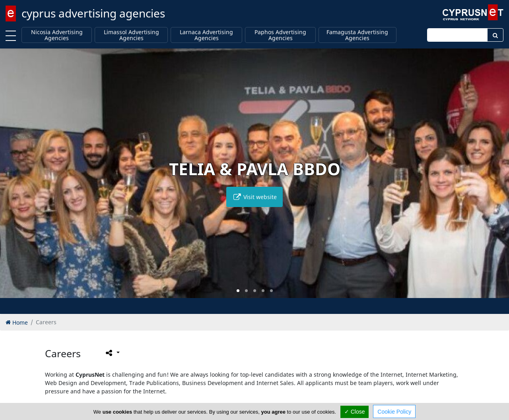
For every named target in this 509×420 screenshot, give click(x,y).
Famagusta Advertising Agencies (357, 35)
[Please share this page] (112, 352)
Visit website (254, 197)
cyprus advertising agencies (93, 13)
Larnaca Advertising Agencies (206, 35)
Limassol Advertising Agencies (131, 35)
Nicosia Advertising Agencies (57, 35)
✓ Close (355, 412)
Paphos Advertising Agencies (280, 35)
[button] (238, 291)
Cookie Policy (394, 412)
